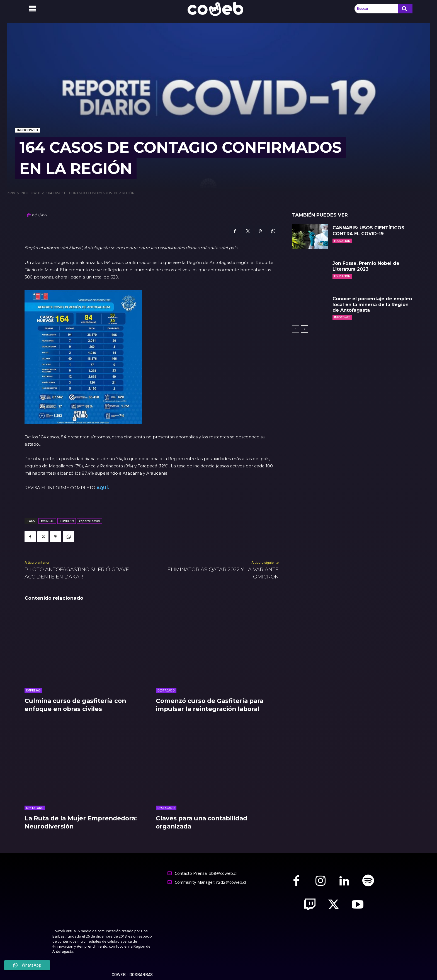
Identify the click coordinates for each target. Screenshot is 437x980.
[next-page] (304, 329)
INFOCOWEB (28, 130)
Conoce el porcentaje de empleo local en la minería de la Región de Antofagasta (372, 305)
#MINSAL (47, 521)
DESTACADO (166, 690)
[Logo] (219, 9)
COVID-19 (67, 521)
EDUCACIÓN (342, 241)
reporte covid (89, 521)
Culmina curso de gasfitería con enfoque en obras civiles (77, 705)
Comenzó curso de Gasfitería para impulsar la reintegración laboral (211, 705)
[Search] (405, 9)
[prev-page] (296, 329)
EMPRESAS (33, 690)
